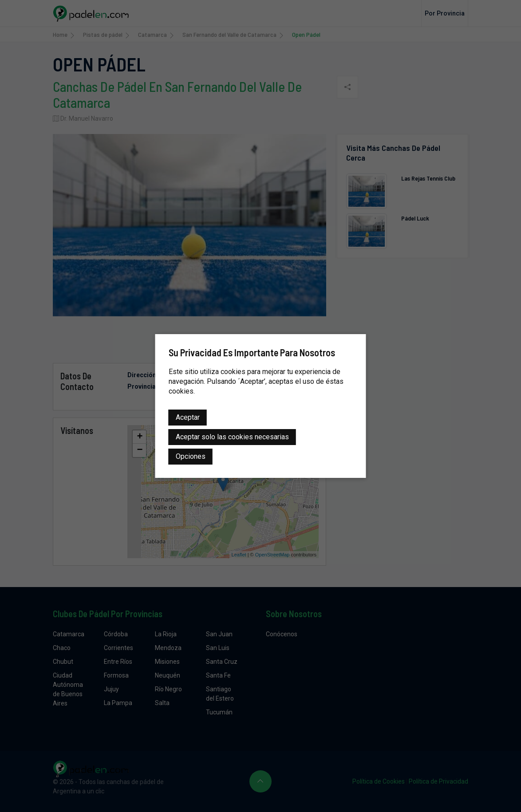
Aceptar (188, 417)
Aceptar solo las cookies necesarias (232, 437)
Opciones (191, 456)
